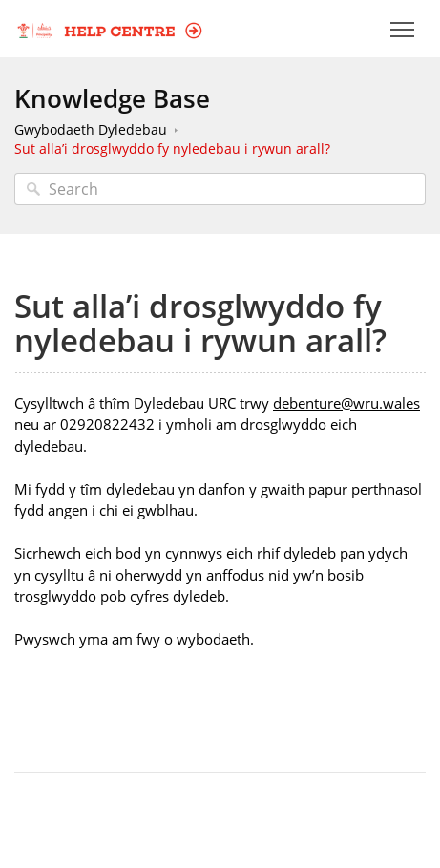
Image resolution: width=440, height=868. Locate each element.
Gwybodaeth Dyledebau (91, 129)
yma (94, 639)
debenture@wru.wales (346, 403)
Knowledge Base (112, 98)
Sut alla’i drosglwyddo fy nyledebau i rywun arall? (172, 148)
